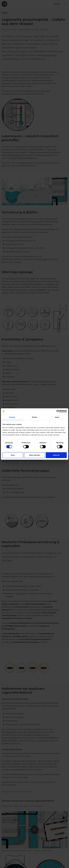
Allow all (56, 455)
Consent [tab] (12, 417)
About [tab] (57, 417)
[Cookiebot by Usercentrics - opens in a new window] (58, 411)
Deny (13, 455)
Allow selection (34, 455)
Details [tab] (35, 417)
